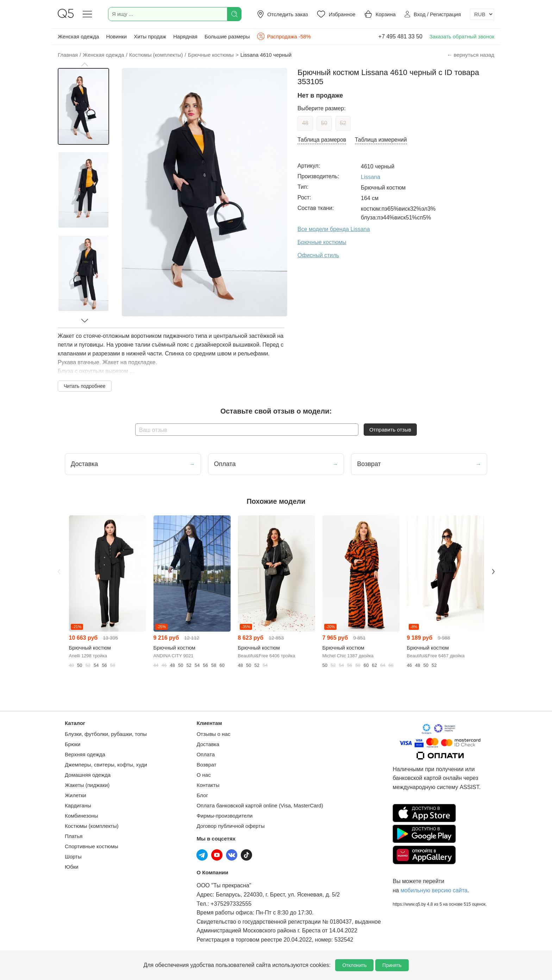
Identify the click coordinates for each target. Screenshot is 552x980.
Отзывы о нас (213, 734)
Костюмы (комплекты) (92, 826)
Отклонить (354, 965)
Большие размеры (227, 36)
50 (324, 123)
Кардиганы (78, 805)
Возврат (206, 765)
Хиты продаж (150, 36)
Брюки (73, 744)
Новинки (116, 36)
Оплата (206, 754)
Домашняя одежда (88, 775)
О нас (203, 775)
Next (493, 571)
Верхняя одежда (85, 754)
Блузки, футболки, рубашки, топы (106, 734)
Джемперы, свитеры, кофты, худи (106, 765)
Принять (392, 965)
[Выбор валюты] (482, 14)
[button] (84, 64)
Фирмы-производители (224, 816)
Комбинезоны (81, 816)
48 (305, 123)
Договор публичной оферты (230, 826)
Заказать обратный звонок (462, 36)
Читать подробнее (85, 386)
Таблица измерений (381, 140)
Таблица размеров (322, 140)
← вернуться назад (471, 55)
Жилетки (76, 795)
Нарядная (185, 36)
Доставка (208, 744)
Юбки (72, 867)
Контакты (208, 785)
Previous (59, 571)
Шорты (73, 857)
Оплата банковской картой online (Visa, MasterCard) (260, 805)
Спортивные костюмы (92, 846)
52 (343, 123)
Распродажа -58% (284, 36)
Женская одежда (78, 36)
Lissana (371, 177)
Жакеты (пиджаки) (87, 785)
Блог (202, 795)
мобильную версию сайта (434, 890)
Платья (74, 836)
